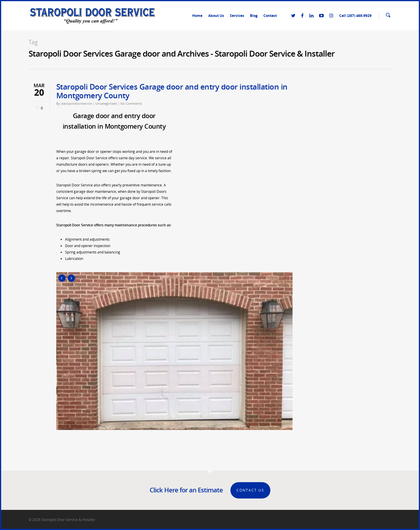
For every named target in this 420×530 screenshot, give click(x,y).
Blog (254, 16)
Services (237, 16)
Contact (270, 16)
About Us (216, 16)
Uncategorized (106, 103)
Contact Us (250, 490)
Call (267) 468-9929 (355, 16)
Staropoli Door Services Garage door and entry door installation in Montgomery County (172, 91)
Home (197, 16)
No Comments (131, 103)
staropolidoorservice (76, 103)
